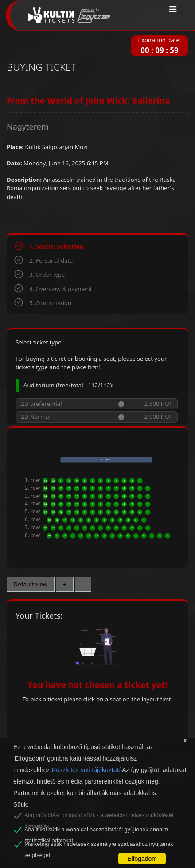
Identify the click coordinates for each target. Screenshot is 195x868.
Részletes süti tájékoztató (87, 770)
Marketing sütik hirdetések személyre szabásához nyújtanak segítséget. (99, 845)
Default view (31, 584)
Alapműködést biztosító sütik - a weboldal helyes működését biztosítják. (99, 817)
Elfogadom (142, 859)
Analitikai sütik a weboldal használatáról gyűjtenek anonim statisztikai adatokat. (96, 831)
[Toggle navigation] (173, 10)
